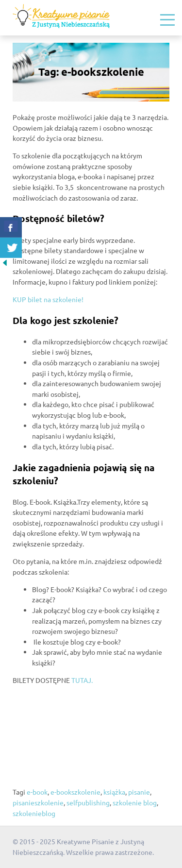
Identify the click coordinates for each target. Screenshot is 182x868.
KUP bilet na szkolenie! (48, 299)
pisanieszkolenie (38, 802)
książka (114, 792)
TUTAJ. (82, 680)
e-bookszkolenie (75, 792)
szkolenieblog (34, 813)
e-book (37, 792)
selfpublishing (88, 802)
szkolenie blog (135, 802)
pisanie (139, 792)
